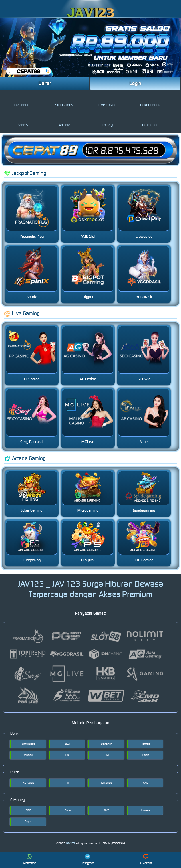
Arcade (64, 120)
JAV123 (71, 843)
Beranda (21, 100)
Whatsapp (29, 859)
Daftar (45, 83)
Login (135, 83)
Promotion (150, 120)
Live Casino (107, 100)
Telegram (88, 859)
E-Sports (21, 120)
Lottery (107, 120)
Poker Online (150, 100)
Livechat (146, 859)
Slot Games (64, 100)
